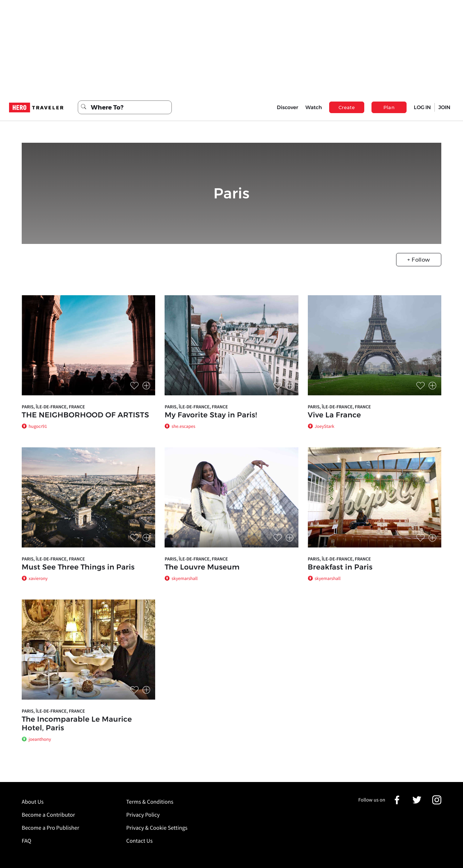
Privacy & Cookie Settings (157, 828)
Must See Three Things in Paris (78, 567)
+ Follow (419, 260)
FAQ (26, 841)
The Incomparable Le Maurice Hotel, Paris (77, 724)
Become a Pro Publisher (50, 828)
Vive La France (334, 415)
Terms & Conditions (150, 802)
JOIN (444, 107)
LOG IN (422, 107)
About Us (33, 802)
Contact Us (139, 841)
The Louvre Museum (202, 567)
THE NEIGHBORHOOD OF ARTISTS (85, 415)
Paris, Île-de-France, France (53, 407)
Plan (389, 107)
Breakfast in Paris (340, 567)
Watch (314, 107)
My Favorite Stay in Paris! (211, 415)
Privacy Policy (143, 815)
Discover (287, 107)
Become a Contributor (48, 815)
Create (347, 107)
